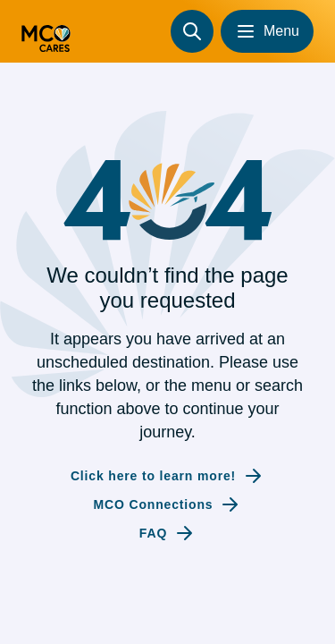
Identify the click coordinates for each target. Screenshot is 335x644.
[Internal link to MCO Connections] (168, 504)
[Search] (192, 31)
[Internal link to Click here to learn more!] (167, 476)
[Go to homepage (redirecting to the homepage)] (46, 31)
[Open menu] (267, 31)
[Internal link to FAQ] (167, 533)
